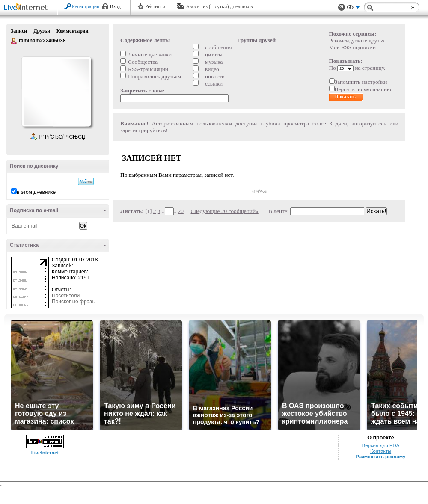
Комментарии (73, 31)
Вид (353, 9)
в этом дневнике (36, 192)
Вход (115, 6)
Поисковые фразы (74, 302)
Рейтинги (155, 6)
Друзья (42, 31)
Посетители (66, 296)
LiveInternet (27, 8)
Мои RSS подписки (353, 47)
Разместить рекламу (381, 457)
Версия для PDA (381, 445)
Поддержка (342, 7)
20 (181, 211)
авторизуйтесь (369, 123)
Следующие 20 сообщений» (225, 211)
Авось (192, 6)
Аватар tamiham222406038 (56, 92)
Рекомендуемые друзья (357, 40)
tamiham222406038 (14, 41)
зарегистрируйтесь (143, 130)
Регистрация (86, 6)
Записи (19, 31)
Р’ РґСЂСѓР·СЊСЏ (62, 137)
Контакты (381, 451)
